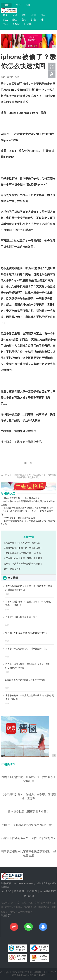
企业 (15, 20)
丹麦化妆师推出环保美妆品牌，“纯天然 (22, 553)
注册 (28, 5)
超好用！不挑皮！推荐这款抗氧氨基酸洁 (23, 564)
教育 (34, 15)
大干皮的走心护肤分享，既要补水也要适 (23, 558)
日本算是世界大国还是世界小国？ (21, 617)
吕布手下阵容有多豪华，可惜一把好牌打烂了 (27, 649)
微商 (5, 24)
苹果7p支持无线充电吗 (28, 442)
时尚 (43, 20)
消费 (34, 20)
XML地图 (32, 891)
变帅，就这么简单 (12, 569)
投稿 (6, 5)
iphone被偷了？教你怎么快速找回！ (20, 518)
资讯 (15, 15)
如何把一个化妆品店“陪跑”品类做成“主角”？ (26, 633)
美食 (24, 20)
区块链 (28, 24)
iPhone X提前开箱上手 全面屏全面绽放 (22, 498)
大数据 (16, 24)
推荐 (7, 672)
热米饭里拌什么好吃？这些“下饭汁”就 (22, 543)
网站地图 (45, 891)
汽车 (43, 15)
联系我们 (19, 891)
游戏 (5, 20)
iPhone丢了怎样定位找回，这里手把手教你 (25, 680)
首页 (5, 15)
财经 (24, 15)
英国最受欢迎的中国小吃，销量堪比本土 (23, 548)
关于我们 (6, 891)
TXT (53, 891)
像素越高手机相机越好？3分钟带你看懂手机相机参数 (28, 508)
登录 (19, 5)
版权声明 (29, 896)
